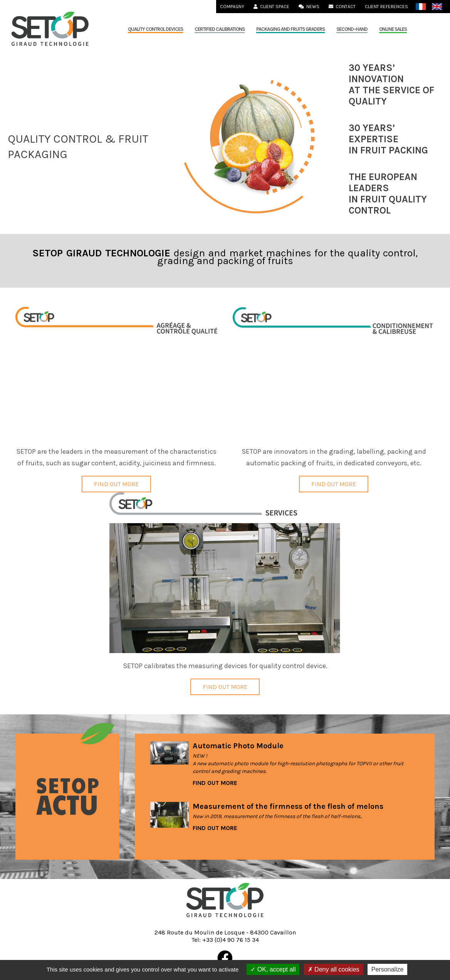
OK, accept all (273, 969)
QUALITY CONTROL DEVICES (155, 29)
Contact (342, 7)
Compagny (232, 7)
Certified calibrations (220, 29)
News (309, 7)
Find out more (116, 484)
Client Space (271, 7)
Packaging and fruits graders (290, 29)
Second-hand (352, 29)
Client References (386, 7)
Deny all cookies (334, 969)
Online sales (393, 29)
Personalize (388, 969)
